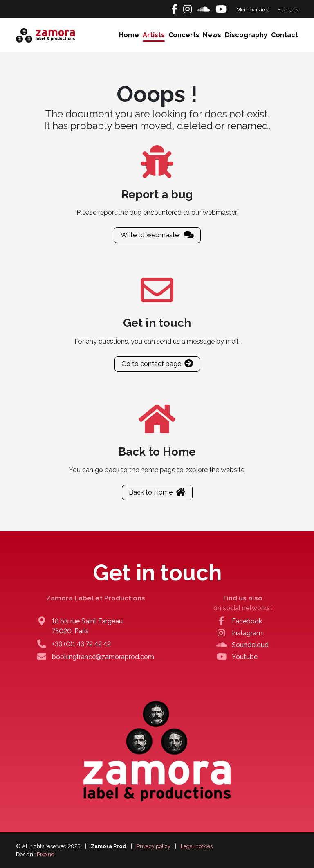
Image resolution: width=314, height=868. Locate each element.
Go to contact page (157, 364)
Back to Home (157, 492)
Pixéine (45, 854)
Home (129, 35)
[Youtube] (221, 9)
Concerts (184, 35)
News (212, 35)
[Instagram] (189, 9)
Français (288, 9)
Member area (254, 9)
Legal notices (197, 846)
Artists (154, 35)
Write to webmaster (157, 235)
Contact (285, 35)
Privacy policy (154, 846)
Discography (246, 35)
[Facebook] (176, 9)
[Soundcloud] (205, 9)
